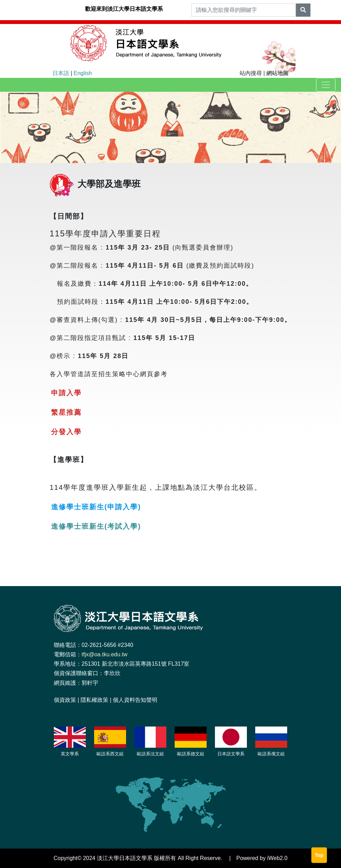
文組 (200, 754)
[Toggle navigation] (326, 85)
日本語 (61, 73)
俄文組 (278, 754)
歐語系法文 (148, 754)
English (83, 73)
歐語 (182, 754)
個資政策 (65, 700)
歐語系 (264, 754)
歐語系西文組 (110, 754)
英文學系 (70, 754)
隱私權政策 (94, 700)
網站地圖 (277, 73)
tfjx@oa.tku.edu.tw (105, 654)
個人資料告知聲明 (135, 700)
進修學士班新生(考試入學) (96, 526)
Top (319, 855)
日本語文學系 (231, 754)
